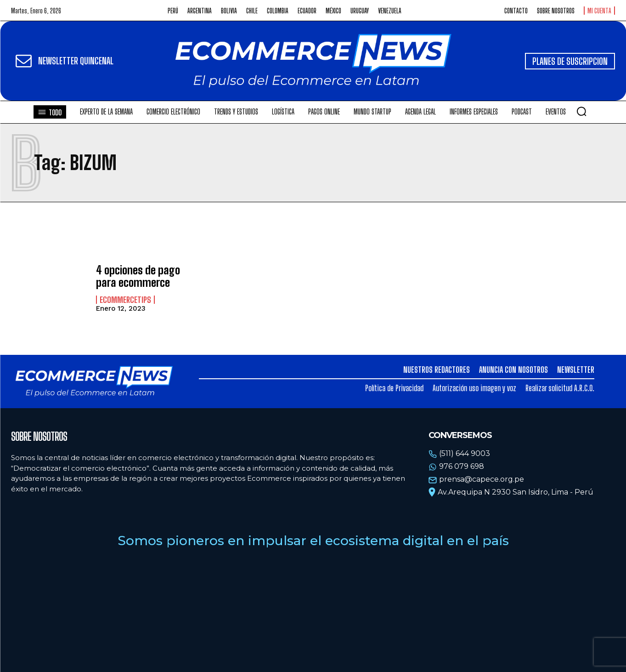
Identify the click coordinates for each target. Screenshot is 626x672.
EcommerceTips (125, 300)
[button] (581, 111)
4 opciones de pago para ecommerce (138, 276)
